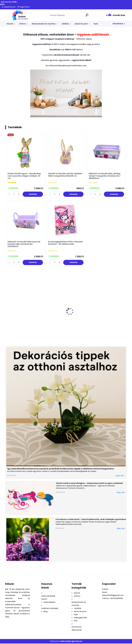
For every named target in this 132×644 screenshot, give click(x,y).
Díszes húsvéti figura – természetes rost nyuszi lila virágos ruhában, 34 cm (24, 176)
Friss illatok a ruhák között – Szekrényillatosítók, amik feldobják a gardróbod (91, 520)
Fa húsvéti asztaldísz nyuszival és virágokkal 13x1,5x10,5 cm (44, 321)
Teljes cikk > (120, 476)
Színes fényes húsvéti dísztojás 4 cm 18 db (96, 319)
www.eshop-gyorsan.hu (71, 642)
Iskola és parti (81, 24)
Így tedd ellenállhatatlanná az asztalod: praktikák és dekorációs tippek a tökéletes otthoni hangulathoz (61, 469)
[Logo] (20, 15)
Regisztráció (25, 7)
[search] (87, 16)
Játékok (65, 24)
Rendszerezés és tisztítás (44, 24)
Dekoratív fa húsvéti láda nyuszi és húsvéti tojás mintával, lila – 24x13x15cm (24, 245)
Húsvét (10, 24)
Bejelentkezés (10, 7)
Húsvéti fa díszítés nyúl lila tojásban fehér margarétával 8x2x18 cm (65, 175)
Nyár (96, 24)
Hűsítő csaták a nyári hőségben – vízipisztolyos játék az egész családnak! (90, 484)
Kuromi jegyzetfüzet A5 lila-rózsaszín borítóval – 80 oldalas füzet (66, 243)
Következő (118, 24)
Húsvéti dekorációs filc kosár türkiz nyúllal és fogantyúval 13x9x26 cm (18, 321)
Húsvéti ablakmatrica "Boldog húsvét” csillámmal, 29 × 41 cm (70, 321)
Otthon (22, 24)
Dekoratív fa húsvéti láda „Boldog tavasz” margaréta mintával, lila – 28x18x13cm (105, 176)
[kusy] (14, 194)
